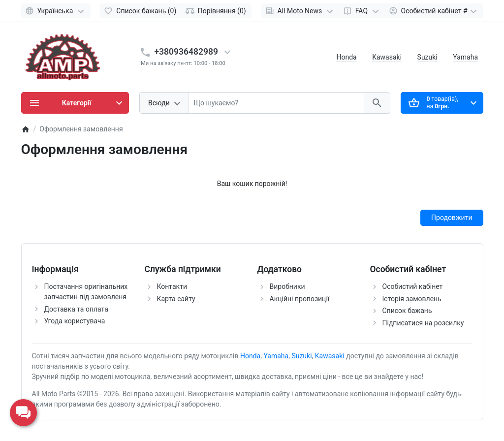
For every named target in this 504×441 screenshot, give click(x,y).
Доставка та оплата (76, 309)
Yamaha (465, 57)
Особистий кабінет (413, 286)
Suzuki (427, 57)
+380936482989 (187, 52)
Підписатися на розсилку (423, 323)
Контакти (172, 286)
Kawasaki (387, 57)
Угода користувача (75, 321)
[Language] (56, 11)
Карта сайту (176, 299)
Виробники (287, 286)
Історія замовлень (412, 299)
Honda (346, 57)
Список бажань (407, 311)
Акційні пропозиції (300, 299)
